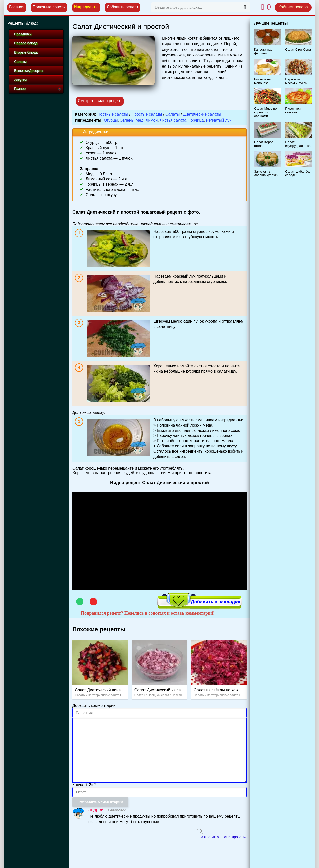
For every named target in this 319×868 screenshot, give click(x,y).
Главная (17, 7)
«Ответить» (210, 837)
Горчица (196, 120)
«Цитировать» (235, 837)
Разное (20, 89)
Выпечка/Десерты (29, 71)
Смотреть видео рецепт (100, 101)
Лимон (152, 120)
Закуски (20, 80)
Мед (139, 120)
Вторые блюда (26, 52)
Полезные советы (49, 7)
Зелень (126, 120)
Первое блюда (26, 43)
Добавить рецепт (122, 7)
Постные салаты (113, 114)
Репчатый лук (218, 120)
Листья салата (173, 120)
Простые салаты (147, 114)
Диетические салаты (202, 114)
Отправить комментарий (100, 802)
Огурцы (111, 120)
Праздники (23, 34)
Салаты (173, 114)
